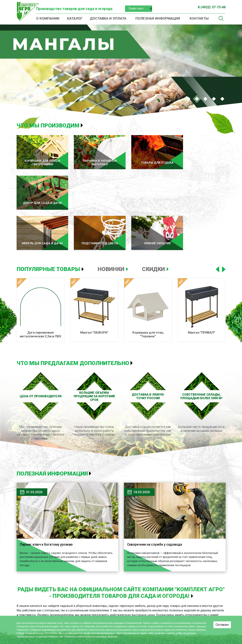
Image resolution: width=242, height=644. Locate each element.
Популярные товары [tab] (48, 224)
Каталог (75, 18)
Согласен (222, 625)
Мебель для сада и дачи (138, 613)
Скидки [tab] (153, 224)
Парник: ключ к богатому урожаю (48, 499)
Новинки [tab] (111, 224)
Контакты (199, 18)
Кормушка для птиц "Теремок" (148, 289)
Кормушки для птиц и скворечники (82, 611)
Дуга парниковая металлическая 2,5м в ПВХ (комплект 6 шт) (40, 291)
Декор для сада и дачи (137, 608)
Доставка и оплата (108, 18)
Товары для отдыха (134, 602)
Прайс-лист (137, 8)
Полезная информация (158, 18)
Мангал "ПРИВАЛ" (202, 287)
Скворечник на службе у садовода (156, 499)
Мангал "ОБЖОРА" (94, 287)
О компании (48, 18)
